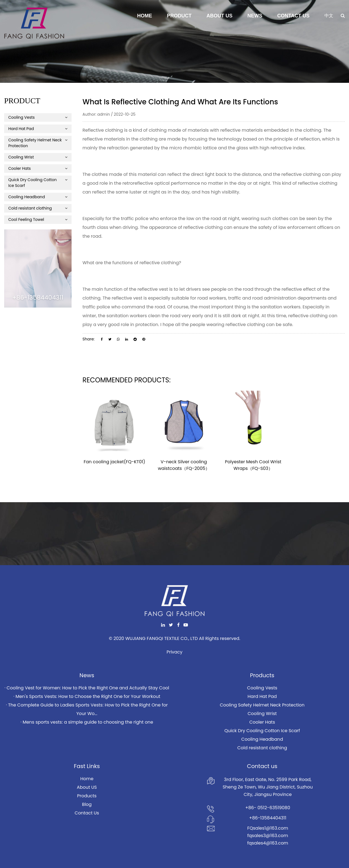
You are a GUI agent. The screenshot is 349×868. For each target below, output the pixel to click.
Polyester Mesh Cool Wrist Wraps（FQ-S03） (253, 465)
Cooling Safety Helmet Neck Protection (38, 143)
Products (87, 796)
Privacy (175, 652)
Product (179, 16)
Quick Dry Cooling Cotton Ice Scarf (38, 183)
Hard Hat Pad (38, 129)
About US (87, 787)
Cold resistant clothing (38, 208)
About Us (219, 16)
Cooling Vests (38, 117)
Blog (87, 804)
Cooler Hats (38, 168)
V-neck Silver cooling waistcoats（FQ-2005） (184, 465)
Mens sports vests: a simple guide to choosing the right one (88, 722)
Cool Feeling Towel (38, 219)
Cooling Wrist (38, 157)
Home (145, 16)
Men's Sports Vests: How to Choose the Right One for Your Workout (88, 696)
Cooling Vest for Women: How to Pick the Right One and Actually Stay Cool (88, 688)
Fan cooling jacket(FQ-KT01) (115, 462)
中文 (329, 16)
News (255, 16)
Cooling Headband (38, 197)
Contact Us (293, 16)
